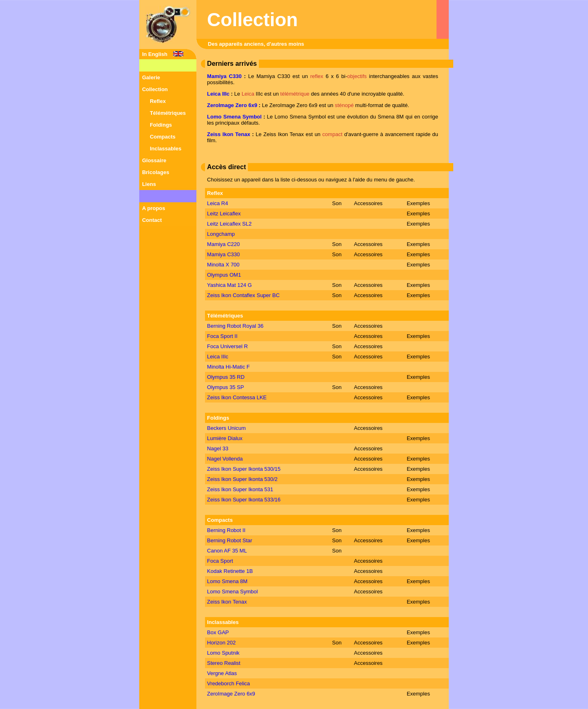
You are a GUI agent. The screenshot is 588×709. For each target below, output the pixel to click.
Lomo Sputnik (223, 653)
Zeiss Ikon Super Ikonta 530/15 (244, 469)
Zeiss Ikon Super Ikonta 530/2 (242, 479)
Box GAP (218, 632)
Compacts (163, 137)
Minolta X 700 (223, 265)
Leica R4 (217, 203)
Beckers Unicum (226, 428)
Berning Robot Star (230, 540)
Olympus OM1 (224, 275)
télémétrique (295, 94)
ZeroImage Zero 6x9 (232, 105)
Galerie (151, 77)
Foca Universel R (227, 346)
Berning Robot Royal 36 (235, 326)
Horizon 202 (221, 643)
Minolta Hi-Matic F (228, 367)
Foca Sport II (222, 336)
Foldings (161, 125)
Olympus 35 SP (225, 387)
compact (332, 134)
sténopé (344, 105)
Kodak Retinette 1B (230, 571)
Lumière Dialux (225, 438)
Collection (155, 89)
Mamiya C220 (223, 244)
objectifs (357, 76)
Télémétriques (168, 113)
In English (155, 54)
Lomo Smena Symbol (234, 117)
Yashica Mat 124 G (229, 285)
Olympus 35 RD (226, 377)
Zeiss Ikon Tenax (229, 134)
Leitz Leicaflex (224, 214)
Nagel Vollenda (225, 459)
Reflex (158, 101)
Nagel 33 (218, 448)
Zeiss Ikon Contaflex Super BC (243, 295)
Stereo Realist (224, 663)
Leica (248, 94)
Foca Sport (220, 561)
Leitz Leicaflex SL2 (229, 224)
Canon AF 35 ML (227, 551)
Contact (152, 220)
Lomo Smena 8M (227, 581)
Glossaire (154, 160)
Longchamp (221, 234)
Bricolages (156, 172)
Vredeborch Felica (228, 683)
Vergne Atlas (222, 673)
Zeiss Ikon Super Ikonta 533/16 (244, 500)
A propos (154, 208)
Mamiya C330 (224, 76)
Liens (149, 184)
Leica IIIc (218, 94)
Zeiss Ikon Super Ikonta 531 (240, 489)
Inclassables (166, 149)
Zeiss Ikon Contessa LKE (237, 397)
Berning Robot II (226, 530)
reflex (317, 76)
